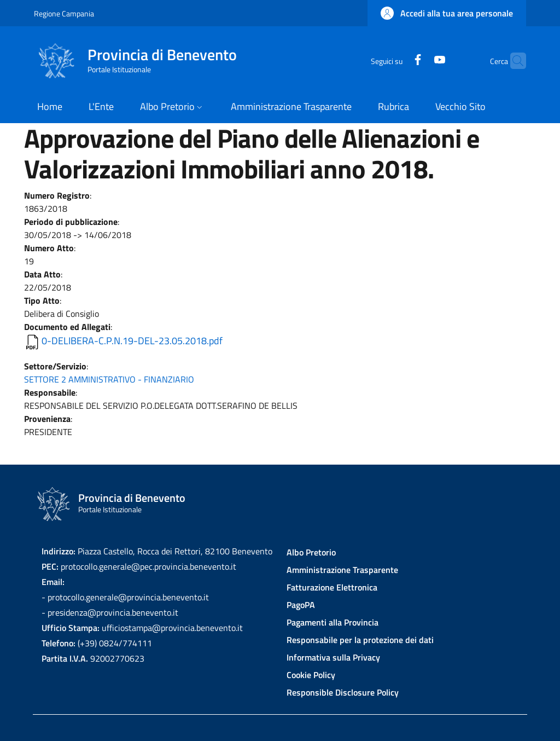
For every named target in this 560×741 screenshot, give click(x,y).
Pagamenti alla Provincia (332, 622)
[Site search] (513, 61)
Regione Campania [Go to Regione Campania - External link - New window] (64, 13)
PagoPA (301, 605)
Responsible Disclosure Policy (343, 692)
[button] (447, 13)
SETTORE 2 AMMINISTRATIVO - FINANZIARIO (109, 379)
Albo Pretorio (311, 552)
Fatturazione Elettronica (332, 587)
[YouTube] (418, 60)
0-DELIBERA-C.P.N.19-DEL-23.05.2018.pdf (132, 341)
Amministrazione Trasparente (342, 570)
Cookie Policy (311, 675)
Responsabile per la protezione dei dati (360, 640)
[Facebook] (396, 60)
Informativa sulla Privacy (333, 657)
